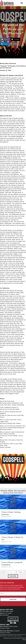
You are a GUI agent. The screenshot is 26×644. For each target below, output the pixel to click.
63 (17, 572)
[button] (11, 623)
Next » (21, 572)
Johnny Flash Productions (16, 636)
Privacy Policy (20, 635)
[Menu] (22, 3)
